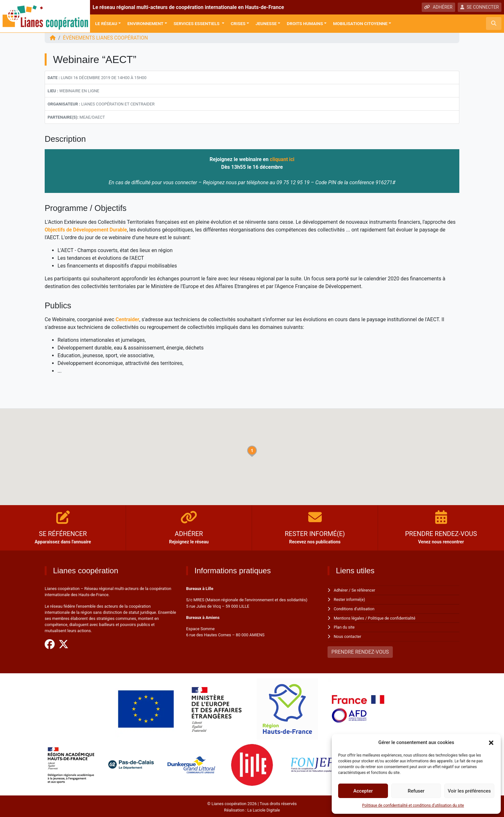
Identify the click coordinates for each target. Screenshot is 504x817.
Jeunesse (266, 23)
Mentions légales (349, 617)
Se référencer (364, 590)
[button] (491, 742)
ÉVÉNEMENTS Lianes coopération (107, 38)
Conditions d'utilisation (355, 608)
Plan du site (344, 626)
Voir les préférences (469, 791)
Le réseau (106, 23)
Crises (238, 23)
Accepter (363, 791)
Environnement (145, 23)
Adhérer (341, 590)
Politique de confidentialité (393, 617)
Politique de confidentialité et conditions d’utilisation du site (413, 805)
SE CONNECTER (480, 7)
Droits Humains (305, 23)
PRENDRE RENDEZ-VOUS (360, 651)
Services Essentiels (197, 23)
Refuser (416, 791)
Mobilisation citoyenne (360, 23)
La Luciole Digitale (264, 809)
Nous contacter (348, 635)
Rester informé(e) (350, 599)
